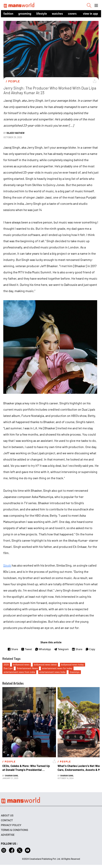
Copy (90, 649)
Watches (57, 14)
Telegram (61, 649)
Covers (72, 14)
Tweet (27, 649)
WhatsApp (43, 649)
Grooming (25, 14)
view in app (90, 14)
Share (13, 649)
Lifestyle (42, 14)
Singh (7, 565)
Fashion (8, 14)
